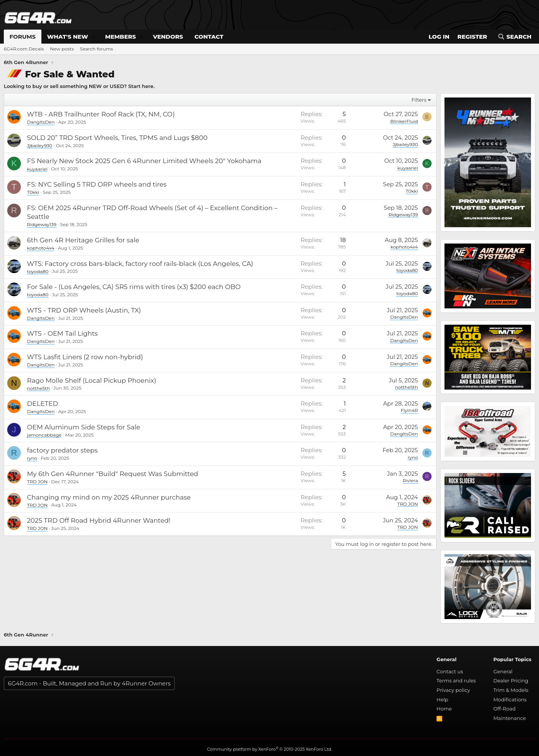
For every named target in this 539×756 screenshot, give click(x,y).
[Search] (515, 37)
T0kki (33, 192)
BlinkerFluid (404, 121)
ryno (32, 458)
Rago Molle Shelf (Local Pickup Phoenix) (92, 380)
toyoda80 (38, 271)
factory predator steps (62, 450)
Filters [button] (419, 100)
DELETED (43, 404)
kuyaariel (37, 169)
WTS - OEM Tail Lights (62, 333)
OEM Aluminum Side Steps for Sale (84, 427)
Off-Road (505, 709)
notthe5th (38, 388)
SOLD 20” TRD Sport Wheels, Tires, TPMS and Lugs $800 (117, 138)
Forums (23, 37)
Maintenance (510, 718)
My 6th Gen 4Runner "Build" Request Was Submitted (113, 474)
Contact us (450, 671)
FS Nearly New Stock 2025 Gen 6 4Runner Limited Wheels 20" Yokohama (144, 161)
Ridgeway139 (42, 224)
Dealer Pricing (511, 681)
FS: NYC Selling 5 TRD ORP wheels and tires (97, 184)
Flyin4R (409, 410)
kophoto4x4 (41, 248)
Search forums (97, 49)
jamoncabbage (44, 435)
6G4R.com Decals (24, 49)
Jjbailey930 (40, 145)
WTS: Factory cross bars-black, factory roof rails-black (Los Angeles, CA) (140, 264)
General (503, 671)
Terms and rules (456, 681)
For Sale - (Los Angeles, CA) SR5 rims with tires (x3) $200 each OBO (134, 287)
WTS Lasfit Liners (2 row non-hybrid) (85, 357)
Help (442, 699)
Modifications (510, 699)
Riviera (410, 480)
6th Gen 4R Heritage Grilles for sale (83, 240)
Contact (209, 37)
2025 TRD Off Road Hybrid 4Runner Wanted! (99, 520)
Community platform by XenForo (269, 749)
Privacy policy (453, 690)
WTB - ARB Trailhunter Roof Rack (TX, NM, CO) (101, 114)
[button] (94, 37)
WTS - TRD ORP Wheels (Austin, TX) (84, 310)
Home (444, 709)
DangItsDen (41, 122)
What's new (68, 37)
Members (121, 37)
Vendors (168, 37)
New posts (62, 49)
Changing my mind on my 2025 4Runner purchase (109, 497)
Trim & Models (511, 690)
